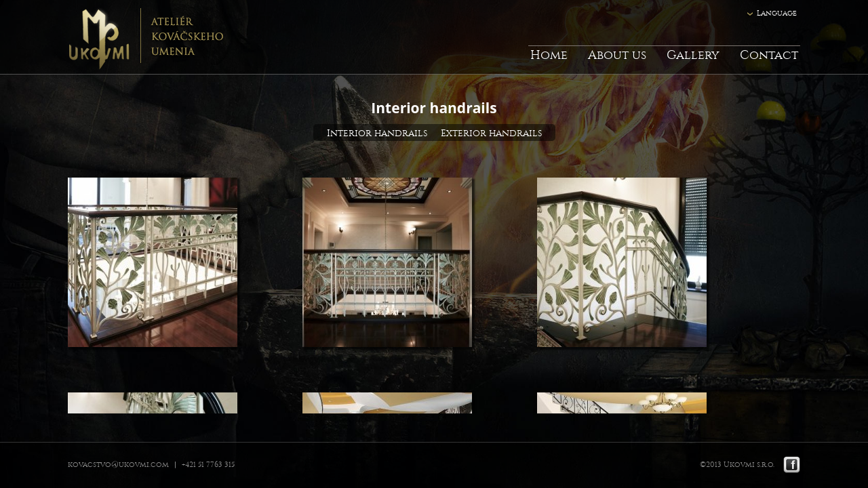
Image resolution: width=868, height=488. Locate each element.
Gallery (693, 55)
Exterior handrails (491, 133)
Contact (769, 55)
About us (617, 55)
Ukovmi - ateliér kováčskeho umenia (145, 37)
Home (549, 55)
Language (777, 13)
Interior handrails (377, 133)
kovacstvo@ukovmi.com (118, 465)
